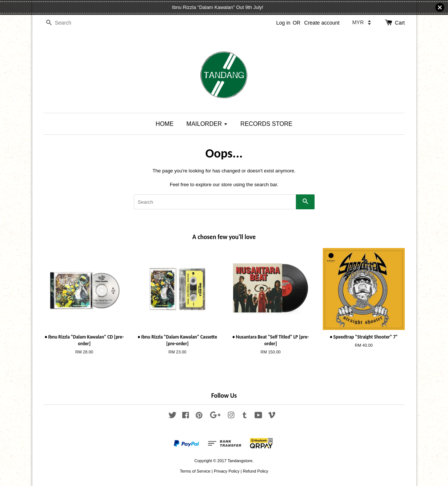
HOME (165, 124)
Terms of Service (195, 471)
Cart (400, 23)
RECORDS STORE (266, 124)
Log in (283, 23)
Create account (322, 23)
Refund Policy (255, 471)
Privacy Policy (227, 471)
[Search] (66, 23)
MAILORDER (207, 124)
